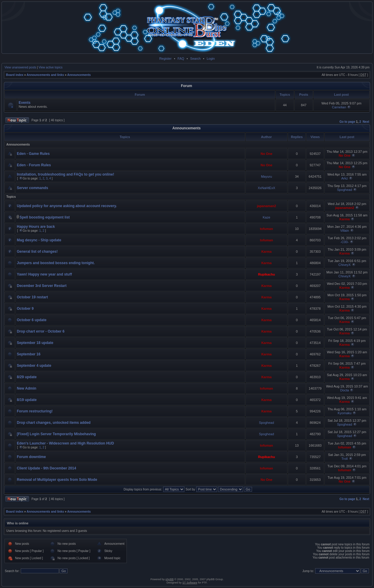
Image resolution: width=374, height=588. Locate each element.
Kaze (266, 217)
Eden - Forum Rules (34, 165)
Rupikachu (266, 274)
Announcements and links (45, 75)
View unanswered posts (20, 67)
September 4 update (34, 366)
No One (266, 154)
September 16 (29, 354)
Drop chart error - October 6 (41, 331)
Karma (345, 219)
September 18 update (35, 343)
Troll (344, 459)
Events (24, 103)
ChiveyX (344, 265)
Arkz (345, 178)
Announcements (79, 75)
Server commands (32, 188)
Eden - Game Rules (33, 154)
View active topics (51, 67)
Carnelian (339, 107)
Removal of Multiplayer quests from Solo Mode (57, 480)
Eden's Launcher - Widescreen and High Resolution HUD (65, 443)
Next (366, 122)
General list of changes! (37, 252)
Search (195, 59)
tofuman (266, 229)
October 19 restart (32, 297)
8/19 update (27, 400)
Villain (344, 231)
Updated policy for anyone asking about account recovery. (67, 206)
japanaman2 (266, 206)
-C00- (345, 242)
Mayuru (267, 176)
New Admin (27, 388)
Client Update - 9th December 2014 (46, 468)
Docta (345, 390)
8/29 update (27, 377)
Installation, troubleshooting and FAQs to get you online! (65, 174)
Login (211, 59)
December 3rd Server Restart (42, 286)
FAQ (181, 59)
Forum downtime (31, 457)
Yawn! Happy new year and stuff (44, 274)
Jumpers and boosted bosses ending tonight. (56, 263)
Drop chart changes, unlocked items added (54, 423)
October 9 (25, 309)
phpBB (170, 579)
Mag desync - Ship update (39, 240)
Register (165, 59)
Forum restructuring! (35, 411)
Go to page (347, 122)
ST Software (190, 583)
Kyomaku (345, 413)
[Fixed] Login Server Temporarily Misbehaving (56, 434)
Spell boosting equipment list (45, 217)
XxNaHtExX (266, 188)
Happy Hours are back (36, 227)
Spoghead (345, 190)
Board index (15, 75)
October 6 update (32, 320)
